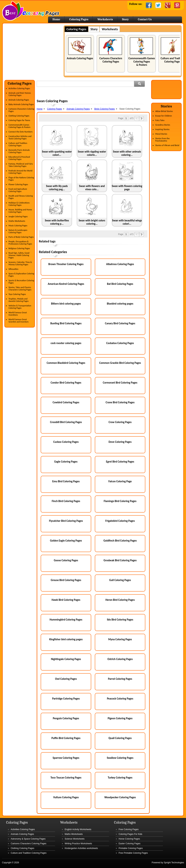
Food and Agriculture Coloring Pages (18, 190)
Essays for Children (164, 116)
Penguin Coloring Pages (66, 718)
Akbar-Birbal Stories (164, 111)
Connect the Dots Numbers (21, 132)
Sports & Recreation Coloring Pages (21, 282)
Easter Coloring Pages (130, 844)
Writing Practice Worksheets (78, 844)
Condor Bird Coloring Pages (66, 383)
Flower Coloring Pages (18, 184)
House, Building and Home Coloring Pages (20, 211)
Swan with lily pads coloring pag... (57, 188)
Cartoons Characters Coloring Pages (111, 60)
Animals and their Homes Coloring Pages (20, 94)
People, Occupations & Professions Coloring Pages (20, 243)
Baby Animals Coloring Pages (21, 104)
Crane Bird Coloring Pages (120, 402)
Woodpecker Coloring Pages (120, 797)
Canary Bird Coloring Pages (120, 323)
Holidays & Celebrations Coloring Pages (19, 204)
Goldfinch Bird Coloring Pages (120, 541)
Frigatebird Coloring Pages (120, 521)
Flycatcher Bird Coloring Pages (66, 521)
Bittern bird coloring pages (66, 304)
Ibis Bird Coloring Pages (120, 620)
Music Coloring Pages (18, 226)
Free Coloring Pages (129, 829)
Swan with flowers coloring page (127, 188)
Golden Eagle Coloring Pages (66, 541)
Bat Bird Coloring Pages (120, 284)
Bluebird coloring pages (120, 304)
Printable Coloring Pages (131, 848)
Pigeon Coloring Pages (120, 718)
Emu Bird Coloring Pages (66, 481)
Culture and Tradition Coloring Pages (173, 60)
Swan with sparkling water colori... (57, 153)
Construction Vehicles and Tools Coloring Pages (20, 137)
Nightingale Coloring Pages (66, 659)
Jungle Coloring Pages (18, 217)
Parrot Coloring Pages (120, 679)
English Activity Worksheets (78, 829)
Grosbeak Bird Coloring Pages (120, 560)
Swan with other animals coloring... (127, 153)
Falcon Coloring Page (120, 481)
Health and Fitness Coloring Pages (21, 197)
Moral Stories (161, 134)
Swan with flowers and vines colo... (92, 188)
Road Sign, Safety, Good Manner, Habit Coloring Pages (19, 255)
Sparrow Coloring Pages (66, 758)
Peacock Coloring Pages (120, 699)
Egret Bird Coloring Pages (120, 462)
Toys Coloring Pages (17, 294)
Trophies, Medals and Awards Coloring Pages (19, 300)
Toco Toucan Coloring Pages (66, 778)
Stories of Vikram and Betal (167, 145)
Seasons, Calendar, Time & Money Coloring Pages (20, 263)
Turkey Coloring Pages (120, 778)
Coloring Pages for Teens (19, 120)
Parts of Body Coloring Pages (21, 237)
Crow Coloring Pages (120, 422)
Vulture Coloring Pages (66, 797)
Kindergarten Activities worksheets (81, 848)
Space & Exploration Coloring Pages (21, 275)
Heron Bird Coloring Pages (120, 600)
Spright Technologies (174, 863)
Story (125, 19)
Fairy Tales (160, 120)
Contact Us (145, 19)
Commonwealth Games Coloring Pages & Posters (142, 62)
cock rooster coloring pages (66, 343)
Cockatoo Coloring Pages (120, 343)
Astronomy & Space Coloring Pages (28, 839)
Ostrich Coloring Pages (120, 659)
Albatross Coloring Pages (120, 264)
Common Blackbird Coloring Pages (66, 363)
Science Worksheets (75, 839)
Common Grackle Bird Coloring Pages (120, 363)
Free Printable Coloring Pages (133, 853)
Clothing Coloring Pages (19, 116)
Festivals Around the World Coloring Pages (20, 172)
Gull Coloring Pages (120, 580)
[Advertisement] (35, 51)
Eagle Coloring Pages (66, 462)
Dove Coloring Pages (120, 442)
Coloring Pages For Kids (130, 834)
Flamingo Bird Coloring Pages (120, 501)
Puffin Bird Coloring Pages (66, 738)
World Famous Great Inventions (18, 314)
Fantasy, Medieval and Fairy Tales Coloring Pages (21, 165)
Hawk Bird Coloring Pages (66, 600)
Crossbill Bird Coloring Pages (66, 422)
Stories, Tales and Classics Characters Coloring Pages (20, 289)
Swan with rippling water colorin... (92, 153)
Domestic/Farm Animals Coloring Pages (19, 151)
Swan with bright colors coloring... (92, 222)
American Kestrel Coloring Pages (66, 284)
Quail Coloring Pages (120, 738)
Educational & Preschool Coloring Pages (19, 158)
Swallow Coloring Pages (120, 758)
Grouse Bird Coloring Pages (66, 580)
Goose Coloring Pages (66, 560)
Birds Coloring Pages (105, 109)
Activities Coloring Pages (19, 88)
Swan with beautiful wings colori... (127, 222)
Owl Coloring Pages (66, 679)
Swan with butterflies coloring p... (57, 222)
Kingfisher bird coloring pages (66, 639)
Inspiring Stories (162, 129)
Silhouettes (13, 269)
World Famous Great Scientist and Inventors (19, 321)
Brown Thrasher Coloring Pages (66, 264)
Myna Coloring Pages (120, 639)
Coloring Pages (79, 19)
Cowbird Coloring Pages (66, 402)
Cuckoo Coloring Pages (66, 442)
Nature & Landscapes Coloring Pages (18, 231)
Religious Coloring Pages (19, 248)
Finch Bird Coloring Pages (66, 501)
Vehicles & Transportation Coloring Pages (20, 307)
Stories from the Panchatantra (162, 140)
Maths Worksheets (17, 221)
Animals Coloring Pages (80, 58)
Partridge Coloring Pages (66, 699)
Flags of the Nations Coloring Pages (21, 179)
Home (31, 11)
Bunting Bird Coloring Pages (66, 323)
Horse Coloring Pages (129, 839)
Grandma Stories (163, 125)
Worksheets (105, 19)
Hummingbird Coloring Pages (66, 620)
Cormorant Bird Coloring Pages (120, 383)
